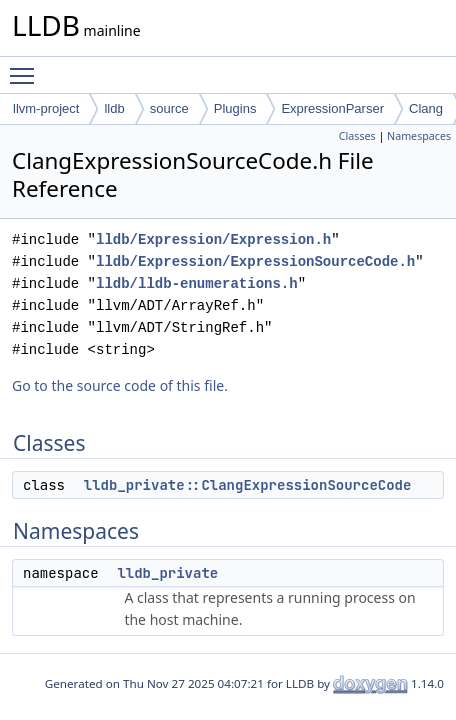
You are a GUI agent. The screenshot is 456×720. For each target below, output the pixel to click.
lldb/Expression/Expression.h (213, 239)
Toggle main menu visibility (27, 67)
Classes (357, 136)
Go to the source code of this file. (120, 385)
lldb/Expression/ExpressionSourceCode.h (255, 261)
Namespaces (419, 136)
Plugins (235, 108)
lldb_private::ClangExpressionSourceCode (248, 485)
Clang (426, 108)
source (169, 108)
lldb (114, 108)
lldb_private (167, 573)
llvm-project (46, 108)
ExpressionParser (332, 108)
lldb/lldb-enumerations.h (197, 283)
